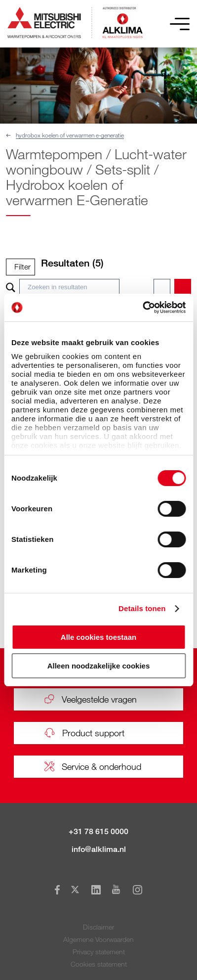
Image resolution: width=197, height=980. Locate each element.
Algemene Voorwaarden (98, 939)
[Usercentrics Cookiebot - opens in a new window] (142, 308)
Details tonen (142, 608)
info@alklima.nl (99, 849)
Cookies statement (99, 964)
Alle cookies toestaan (98, 637)
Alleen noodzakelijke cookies (99, 666)
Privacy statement (99, 952)
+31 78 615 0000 (98, 831)
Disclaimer (98, 927)
